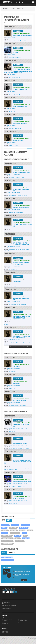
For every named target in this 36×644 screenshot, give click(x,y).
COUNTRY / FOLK (25, 525)
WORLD (24, 533)
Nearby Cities (12, 553)
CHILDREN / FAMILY (15, 533)
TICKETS (18, 31)
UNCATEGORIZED (23, 528)
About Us (4, 637)
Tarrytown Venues (9, 23)
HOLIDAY (17, 538)
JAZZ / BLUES (5, 525)
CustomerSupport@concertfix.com (9, 605)
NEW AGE (30, 530)
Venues (4, 553)
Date (3, 520)
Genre (9, 520)
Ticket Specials (23, 619)
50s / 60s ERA (26, 538)
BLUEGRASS (22, 530)
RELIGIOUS (5, 530)
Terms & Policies (23, 618)
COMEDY (4, 528)
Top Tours (5, 621)
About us (5, 622)
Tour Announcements (8, 619)
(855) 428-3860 (7, 602)
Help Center (22, 622)
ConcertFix (8, 2)
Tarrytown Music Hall (7, 557)
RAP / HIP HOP (13, 528)
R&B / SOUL (13, 530)
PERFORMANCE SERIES (7, 544)
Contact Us (6, 623)
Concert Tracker (7, 618)
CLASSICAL (5, 533)
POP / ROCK (17, 536)
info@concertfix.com (6, 609)
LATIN (25, 536)
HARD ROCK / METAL (7, 536)
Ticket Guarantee (23, 621)
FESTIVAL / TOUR (20, 541)
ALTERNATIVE (15, 525)
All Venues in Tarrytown (8, 560)
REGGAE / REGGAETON (7, 538)
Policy (3, 640)
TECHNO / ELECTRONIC (7, 541)
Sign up (24, 580)
